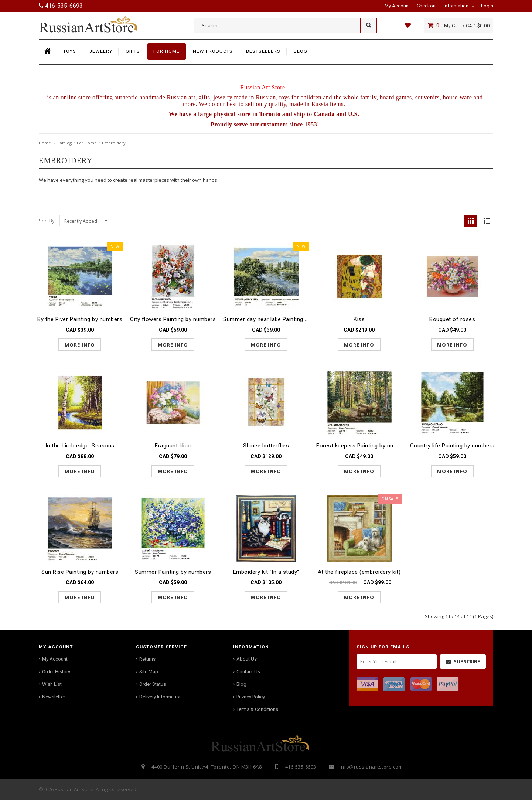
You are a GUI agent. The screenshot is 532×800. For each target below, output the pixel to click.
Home (45, 143)
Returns (147, 659)
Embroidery (114, 143)
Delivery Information (161, 697)
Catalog (64, 143)
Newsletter (54, 697)
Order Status (153, 684)
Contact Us (248, 672)
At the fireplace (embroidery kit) (359, 572)
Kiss (359, 319)
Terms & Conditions (257, 709)
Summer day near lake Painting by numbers (279, 319)
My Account (55, 659)
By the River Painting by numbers (80, 319)
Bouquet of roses (452, 319)
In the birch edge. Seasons (80, 446)
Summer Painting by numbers (173, 572)
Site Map (149, 672)
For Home (87, 143)
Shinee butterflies (266, 446)
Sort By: (47, 221)
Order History (56, 672)
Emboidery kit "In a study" (266, 572)
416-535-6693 (61, 6)
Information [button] (459, 6)
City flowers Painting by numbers (173, 319)
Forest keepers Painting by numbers (363, 446)
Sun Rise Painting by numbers (80, 572)
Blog (241, 684)
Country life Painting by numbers (452, 446)
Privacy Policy (251, 697)
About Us (247, 659)
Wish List (52, 684)
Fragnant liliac (173, 446)
